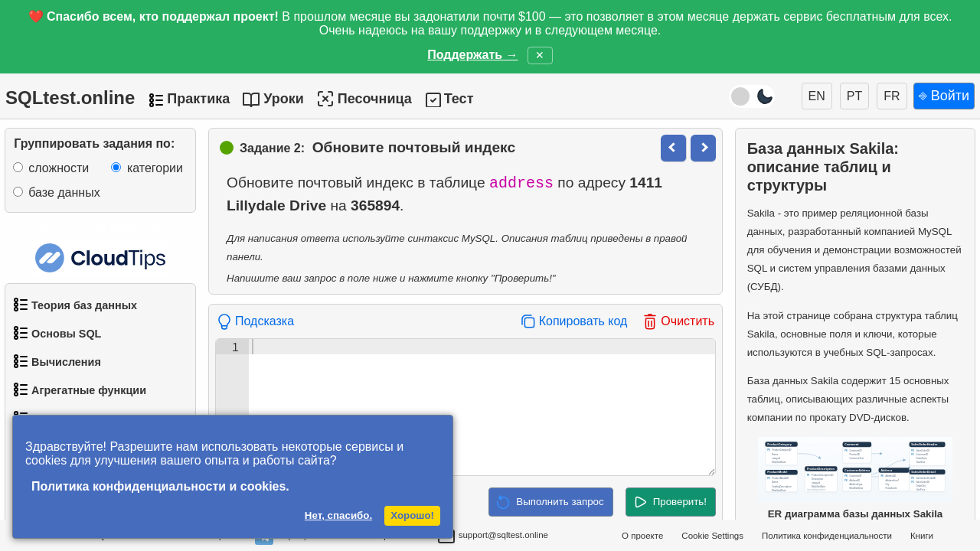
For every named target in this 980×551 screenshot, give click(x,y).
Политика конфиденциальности (827, 536)
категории (155, 168)
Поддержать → (472, 55)
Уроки (284, 99)
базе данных (64, 192)
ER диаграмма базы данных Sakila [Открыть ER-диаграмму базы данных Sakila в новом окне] (855, 478)
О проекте (642, 536)
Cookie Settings (712, 536)
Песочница (364, 99)
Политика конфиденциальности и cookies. (160, 486)
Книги (922, 536)
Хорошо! (412, 515)
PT (854, 96)
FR (892, 96)
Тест (459, 99)
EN (817, 96)
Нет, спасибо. (338, 515)
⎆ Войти (944, 96)
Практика (198, 99)
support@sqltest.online (493, 537)
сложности (59, 168)
